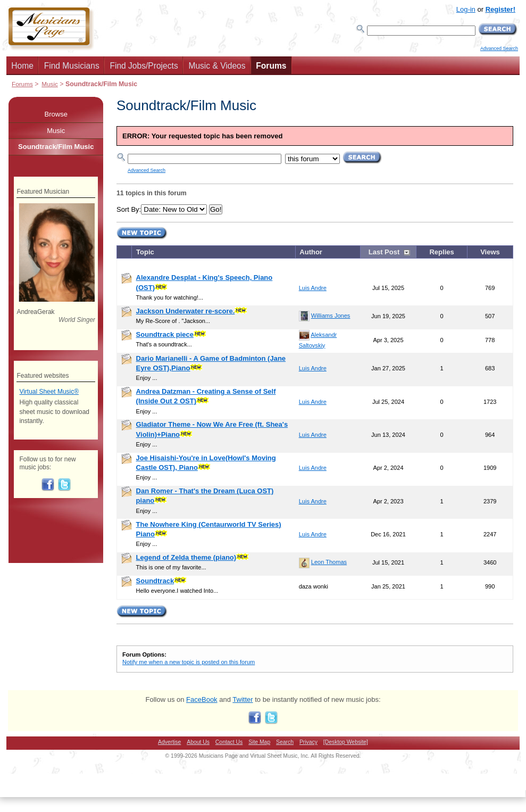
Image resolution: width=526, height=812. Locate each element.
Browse (56, 114)
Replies (441, 252)
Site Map (259, 742)
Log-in (466, 9)
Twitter (243, 699)
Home (22, 66)
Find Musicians (72, 66)
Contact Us (229, 742)
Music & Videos (217, 66)
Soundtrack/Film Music (56, 147)
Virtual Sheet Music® (49, 392)
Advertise (169, 742)
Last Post (384, 252)
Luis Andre (313, 288)
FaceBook (202, 699)
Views (490, 252)
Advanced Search (499, 48)
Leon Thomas (329, 562)
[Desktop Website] (346, 742)
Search (285, 742)
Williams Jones (331, 316)
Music (50, 84)
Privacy (308, 742)
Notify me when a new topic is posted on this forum (189, 662)
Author (311, 252)
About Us (198, 742)
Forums (271, 66)
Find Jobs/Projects (144, 66)
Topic (145, 252)
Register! (500, 9)
